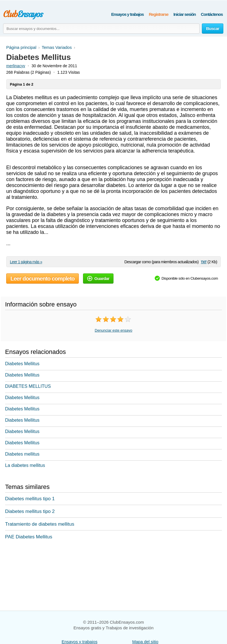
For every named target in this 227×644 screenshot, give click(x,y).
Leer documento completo (42, 279)
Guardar (98, 278)
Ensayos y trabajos (127, 14)
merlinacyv (16, 66)
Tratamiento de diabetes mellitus (40, 524)
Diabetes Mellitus (22, 364)
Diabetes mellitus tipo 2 (30, 511)
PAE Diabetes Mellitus (29, 537)
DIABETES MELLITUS (28, 386)
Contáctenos (212, 14)
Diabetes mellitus (22, 454)
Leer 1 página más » (26, 262)
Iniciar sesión (185, 14)
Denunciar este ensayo (114, 330)
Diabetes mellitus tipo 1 (30, 499)
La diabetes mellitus (25, 465)
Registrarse (159, 14)
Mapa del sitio (145, 642)
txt (204, 262)
